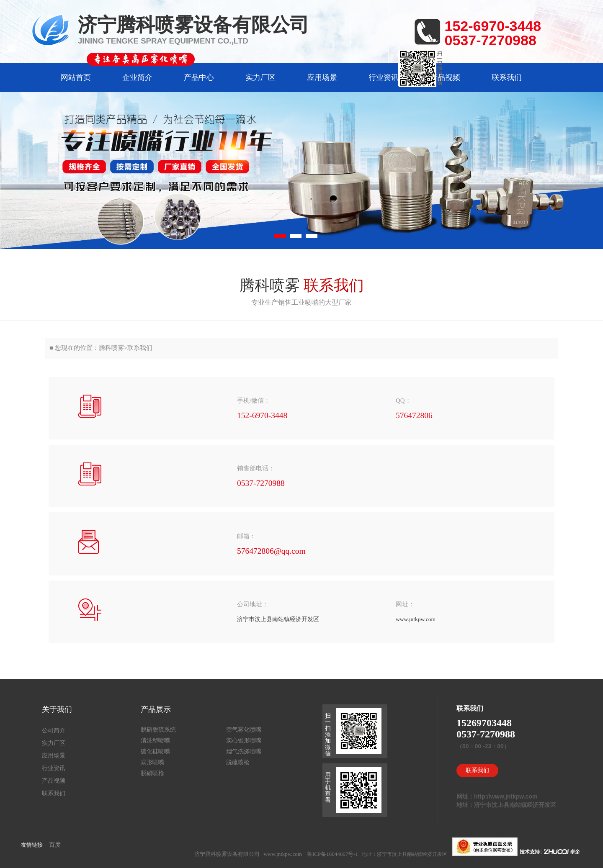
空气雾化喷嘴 (244, 730)
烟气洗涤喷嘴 (244, 751)
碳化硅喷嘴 (155, 751)
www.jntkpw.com (282, 854)
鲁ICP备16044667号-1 (332, 854)
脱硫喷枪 (238, 762)
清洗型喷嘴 (155, 741)
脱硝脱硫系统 (158, 730)
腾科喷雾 (111, 348)
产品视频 (445, 77)
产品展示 (156, 709)
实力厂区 (260, 77)
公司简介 (54, 731)
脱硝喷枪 (152, 773)
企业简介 (137, 77)
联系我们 (507, 77)
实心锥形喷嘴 (244, 741)
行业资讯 (384, 77)
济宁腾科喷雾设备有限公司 (227, 854)
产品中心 (199, 77)
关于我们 (57, 709)
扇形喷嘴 (152, 762)
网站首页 (76, 77)
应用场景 (322, 77)
